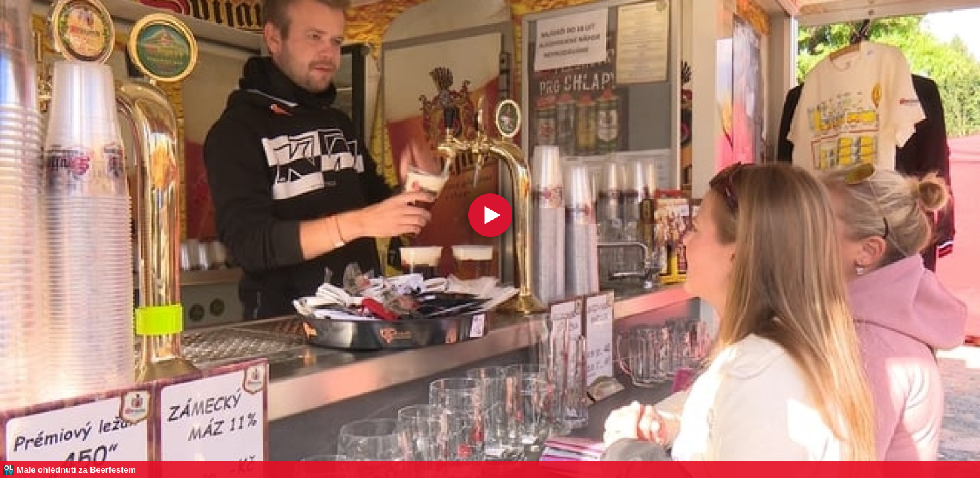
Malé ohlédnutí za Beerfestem (76, 470)
